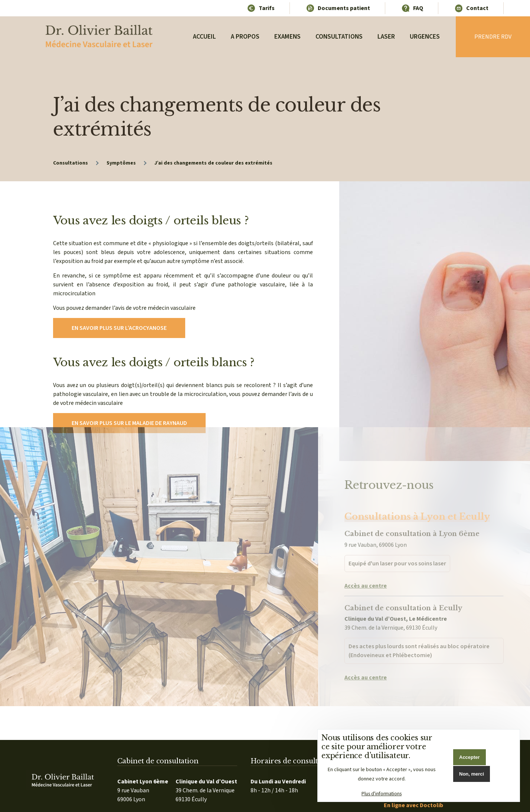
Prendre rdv (493, 37)
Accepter (470, 757)
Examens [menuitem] (287, 37)
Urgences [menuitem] (425, 37)
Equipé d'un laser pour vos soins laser (397, 536)
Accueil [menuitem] (205, 37)
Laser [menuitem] (386, 37)
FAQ (418, 8)
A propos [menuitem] (246, 37)
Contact (477, 8)
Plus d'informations (382, 794)
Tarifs (267, 8)
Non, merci (472, 774)
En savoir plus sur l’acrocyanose (119, 328)
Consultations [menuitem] (339, 37)
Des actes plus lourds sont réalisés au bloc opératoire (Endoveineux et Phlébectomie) (419, 624)
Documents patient (344, 8)
